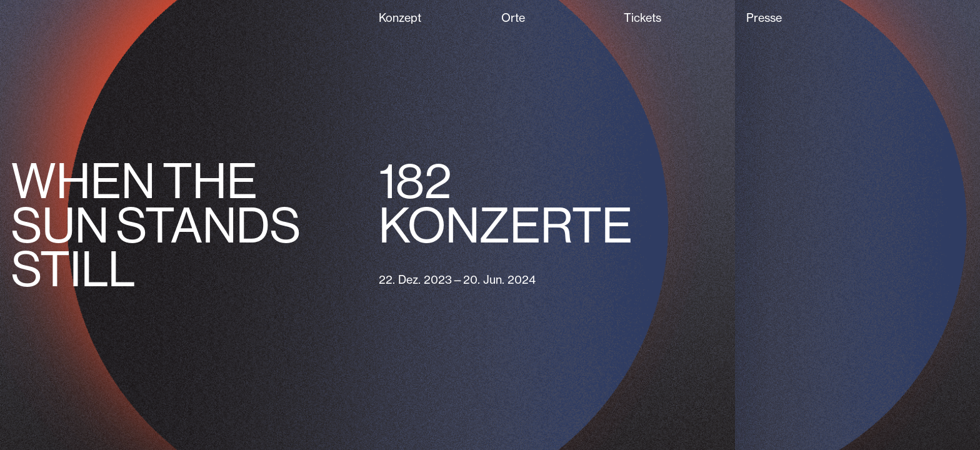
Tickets (642, 18)
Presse (764, 18)
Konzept (400, 18)
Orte (513, 18)
